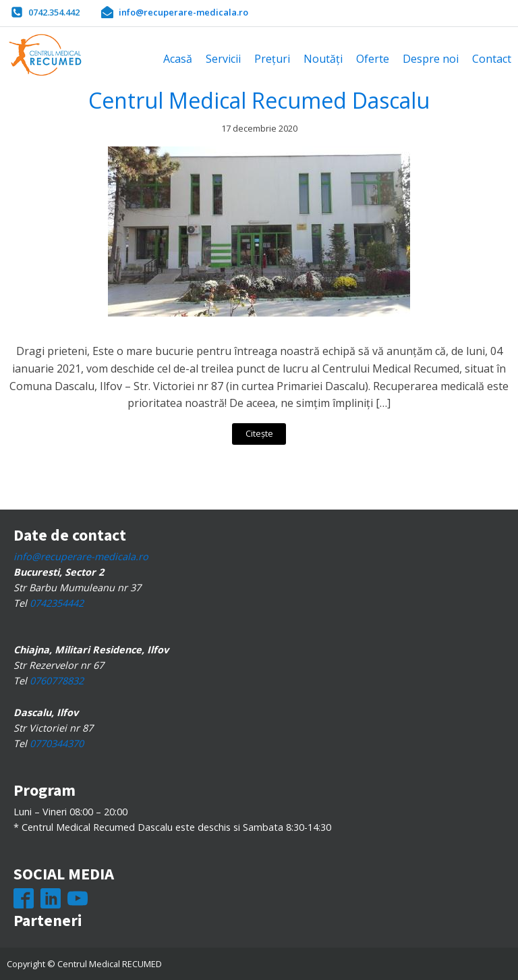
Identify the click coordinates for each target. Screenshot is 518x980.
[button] (45, 12)
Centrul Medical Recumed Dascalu (259, 100)
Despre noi (431, 59)
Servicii (223, 59)
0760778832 (57, 681)
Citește (259, 433)
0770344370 (57, 743)
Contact (492, 59)
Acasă (178, 59)
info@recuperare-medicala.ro (81, 556)
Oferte (373, 59)
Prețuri (272, 59)
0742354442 (57, 603)
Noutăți (323, 59)
